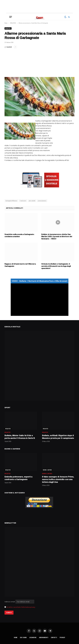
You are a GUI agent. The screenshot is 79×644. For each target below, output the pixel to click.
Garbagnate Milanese (11, 201)
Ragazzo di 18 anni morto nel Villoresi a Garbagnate (20, 265)
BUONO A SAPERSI (47, 470)
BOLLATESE (8, 28)
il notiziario (23, 201)
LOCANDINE (33, 637)
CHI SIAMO (23, 637)
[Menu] (11, 17)
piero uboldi (32, 201)
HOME (16, 637)
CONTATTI (54, 637)
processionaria (42, 201)
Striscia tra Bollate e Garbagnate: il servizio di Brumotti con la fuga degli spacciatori (56, 266)
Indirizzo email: (19, 602)
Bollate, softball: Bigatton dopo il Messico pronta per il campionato (58, 437)
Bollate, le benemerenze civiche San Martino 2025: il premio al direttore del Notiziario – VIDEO (57, 237)
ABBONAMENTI (44, 637)
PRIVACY (63, 637)
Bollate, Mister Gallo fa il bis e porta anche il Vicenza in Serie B (20, 437)
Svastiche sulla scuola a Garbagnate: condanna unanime (19, 236)
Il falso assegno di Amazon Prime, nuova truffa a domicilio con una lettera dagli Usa (58, 479)
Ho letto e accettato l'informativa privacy (21, 607)
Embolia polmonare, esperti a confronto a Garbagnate (18, 478)
